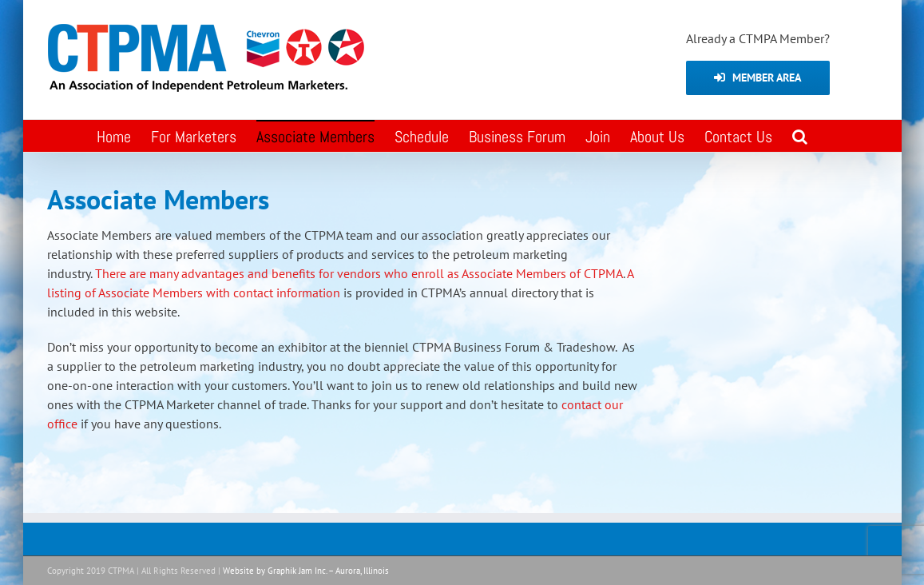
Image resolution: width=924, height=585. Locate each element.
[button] (800, 136)
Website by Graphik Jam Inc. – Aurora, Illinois (306, 571)
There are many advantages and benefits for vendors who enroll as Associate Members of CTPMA (359, 273)
